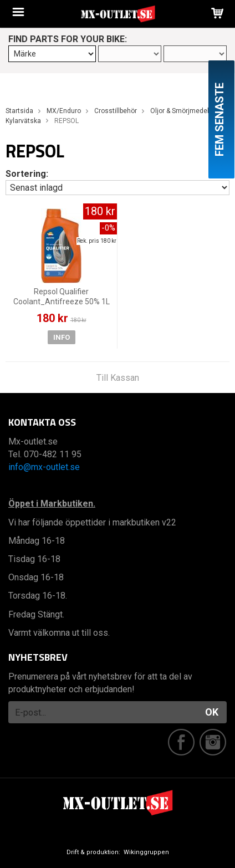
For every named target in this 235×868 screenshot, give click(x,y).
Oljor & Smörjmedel (180, 111)
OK (212, 712)
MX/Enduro (64, 111)
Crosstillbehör (116, 111)
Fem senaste (219, 119)
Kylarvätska (23, 121)
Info (62, 337)
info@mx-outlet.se (44, 467)
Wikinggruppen (146, 852)
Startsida (19, 111)
